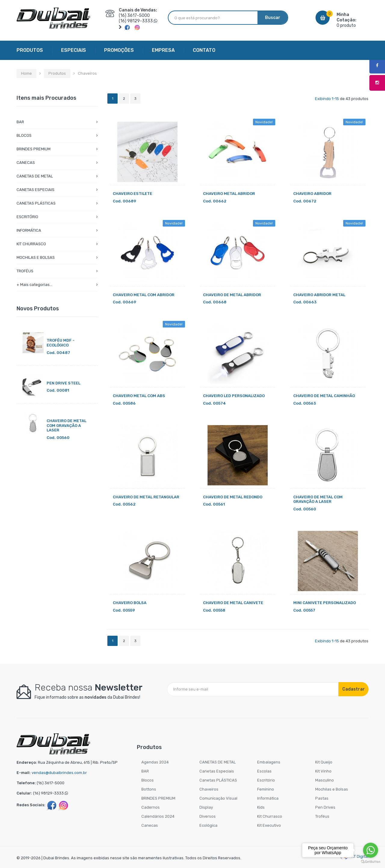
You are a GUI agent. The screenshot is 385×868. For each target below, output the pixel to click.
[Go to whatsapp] (371, 850)
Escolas (264, 771)
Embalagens (269, 762)
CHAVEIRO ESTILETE (132, 194)
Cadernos (151, 807)
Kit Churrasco (270, 816)
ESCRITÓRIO (27, 217)
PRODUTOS (30, 50)
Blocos (148, 780)
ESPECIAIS (74, 50)
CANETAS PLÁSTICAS (36, 203)
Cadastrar (354, 689)
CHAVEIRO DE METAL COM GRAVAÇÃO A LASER (66, 425)
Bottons (149, 789)
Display (206, 807)
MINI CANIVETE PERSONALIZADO (325, 603)
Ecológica (208, 825)
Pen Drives (325, 807)
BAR (20, 122)
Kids (261, 807)
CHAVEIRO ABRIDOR (312, 194)
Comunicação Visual (218, 798)
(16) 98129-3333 (136, 21)
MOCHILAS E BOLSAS (36, 257)
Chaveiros (209, 789)
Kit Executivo (269, 825)
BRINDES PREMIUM (34, 149)
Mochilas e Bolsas (332, 789)
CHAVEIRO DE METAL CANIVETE (233, 603)
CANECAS (26, 163)
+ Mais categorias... (34, 285)
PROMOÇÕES (119, 50)
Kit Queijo (324, 762)
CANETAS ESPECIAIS (35, 190)
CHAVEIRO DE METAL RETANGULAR (146, 497)
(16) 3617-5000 (134, 16)
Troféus (322, 816)
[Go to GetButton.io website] (371, 862)
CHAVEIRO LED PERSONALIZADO (234, 396)
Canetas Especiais (217, 771)
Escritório (266, 780)
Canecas (150, 825)
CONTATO (204, 50)
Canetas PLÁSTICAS (218, 780)
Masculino (325, 780)
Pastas (322, 798)
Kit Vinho (323, 771)
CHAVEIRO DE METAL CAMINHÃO (324, 396)
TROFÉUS (25, 271)
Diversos (208, 816)
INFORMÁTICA (29, 230)
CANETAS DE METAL (35, 176)
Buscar (273, 18)
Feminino (266, 789)
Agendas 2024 (155, 762)
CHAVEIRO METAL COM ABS (139, 396)
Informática (268, 798)
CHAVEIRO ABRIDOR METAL (319, 295)
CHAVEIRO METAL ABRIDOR (229, 194)
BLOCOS (24, 135)
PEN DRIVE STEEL (63, 383)
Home (26, 73)
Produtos (57, 73)
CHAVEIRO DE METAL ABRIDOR (232, 295)
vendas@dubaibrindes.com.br (59, 773)
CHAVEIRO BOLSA (130, 603)
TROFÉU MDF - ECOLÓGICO (61, 343)
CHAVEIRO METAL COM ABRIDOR (144, 295)
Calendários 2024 (158, 816)
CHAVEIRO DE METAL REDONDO (233, 497)
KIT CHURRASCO (31, 244)
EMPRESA (163, 50)
